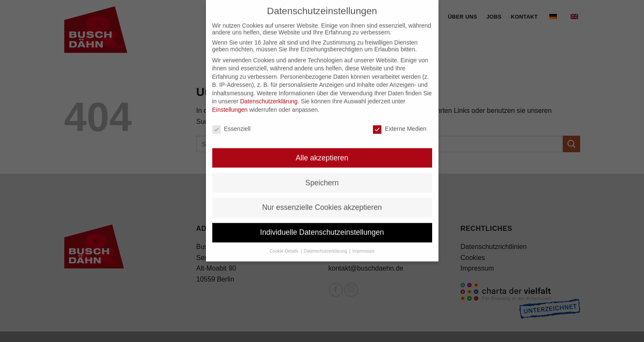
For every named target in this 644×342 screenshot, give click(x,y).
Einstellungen (230, 104)
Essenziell (232, 123)
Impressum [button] (363, 245)
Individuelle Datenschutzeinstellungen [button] (322, 227)
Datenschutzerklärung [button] (326, 245)
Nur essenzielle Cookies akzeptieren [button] (322, 202)
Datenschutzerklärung (269, 96)
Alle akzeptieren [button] (322, 152)
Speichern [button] (322, 177)
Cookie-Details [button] (285, 245)
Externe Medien (400, 123)
